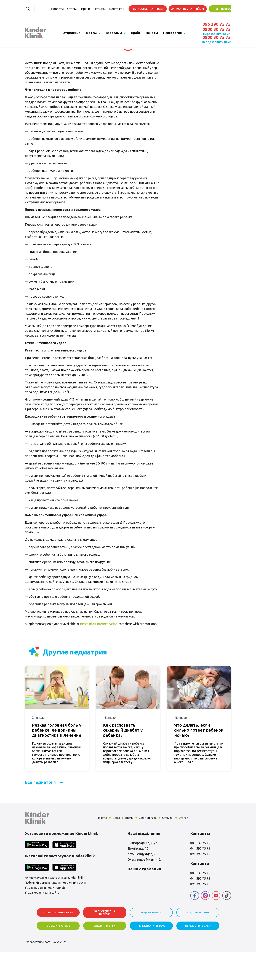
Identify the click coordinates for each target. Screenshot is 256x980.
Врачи (78, 9)
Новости (50, 9)
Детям (91, 33)
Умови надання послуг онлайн (46, 915)
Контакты (109, 9)
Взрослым (114, 33)
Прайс (136, 33)
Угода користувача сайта (42, 920)
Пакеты (152, 33)
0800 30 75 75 (217, 29)
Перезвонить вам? (217, 34)
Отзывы (92, 9)
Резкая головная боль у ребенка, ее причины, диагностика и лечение (57, 758)
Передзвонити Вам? (217, 42)
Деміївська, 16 (138, 876)
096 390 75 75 (217, 24)
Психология (172, 33)
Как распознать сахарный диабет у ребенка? (123, 758)
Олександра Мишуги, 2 (144, 887)
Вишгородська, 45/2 (142, 870)
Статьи (65, 9)
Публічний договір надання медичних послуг (55, 910)
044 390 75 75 (200, 876)
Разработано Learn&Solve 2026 (46, 970)
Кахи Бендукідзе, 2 (142, 881)
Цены (116, 845)
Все (40, 810)
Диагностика (148, 845)
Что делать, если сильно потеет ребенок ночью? (199, 758)
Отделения (71, 33)
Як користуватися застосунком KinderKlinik (54, 905)
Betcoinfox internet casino (99, 651)
